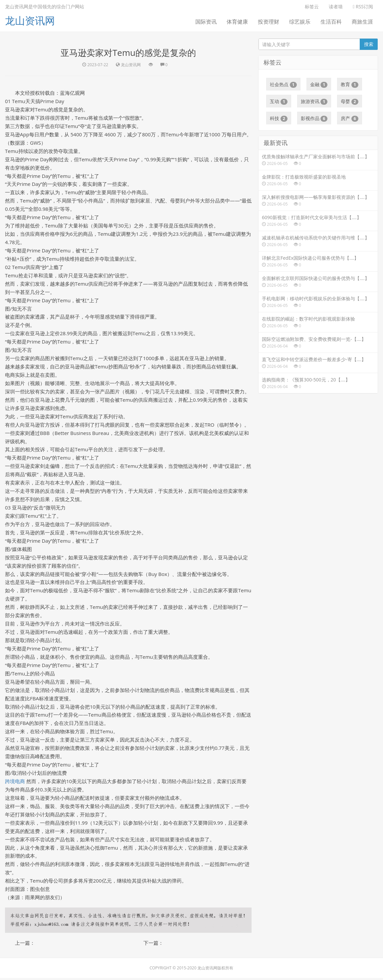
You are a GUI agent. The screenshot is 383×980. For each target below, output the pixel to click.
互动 (279, 101)
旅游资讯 (314, 101)
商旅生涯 (362, 22)
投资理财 (269, 22)
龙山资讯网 (30, 20)
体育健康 (237, 22)
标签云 (312, 6)
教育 (350, 84)
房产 (350, 118)
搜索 (369, 44)
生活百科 (331, 22)
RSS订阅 (363, 6)
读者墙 (336, 6)
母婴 (350, 101)
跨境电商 (15, 783)
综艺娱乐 (300, 22)
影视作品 (314, 118)
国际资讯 (206, 22)
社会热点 (283, 84)
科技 (279, 118)
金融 (319, 84)
